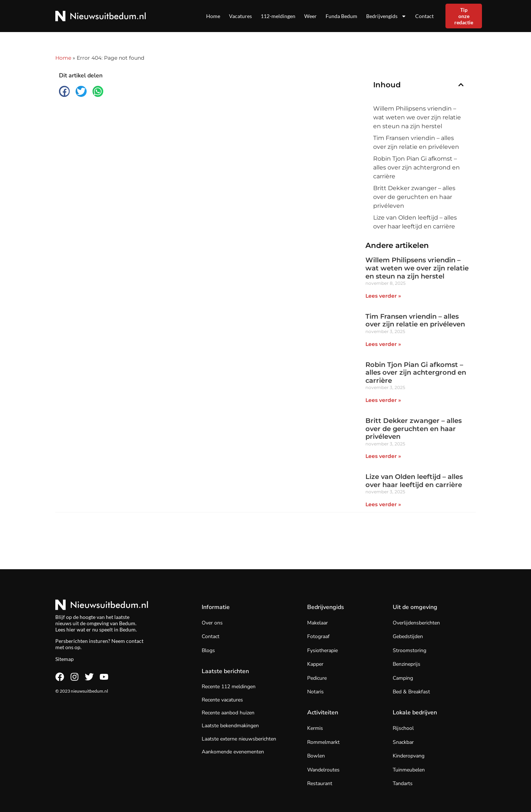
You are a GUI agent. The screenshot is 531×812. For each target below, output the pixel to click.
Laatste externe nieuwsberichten (239, 739)
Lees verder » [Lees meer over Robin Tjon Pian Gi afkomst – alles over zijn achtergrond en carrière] (383, 400)
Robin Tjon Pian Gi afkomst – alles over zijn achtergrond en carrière (417, 167)
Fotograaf (318, 636)
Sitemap (65, 659)
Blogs (208, 650)
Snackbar (403, 742)
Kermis (315, 728)
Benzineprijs (407, 664)
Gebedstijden (408, 636)
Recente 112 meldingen (229, 687)
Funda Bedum (341, 16)
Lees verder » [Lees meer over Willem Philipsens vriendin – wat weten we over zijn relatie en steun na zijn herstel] (383, 296)
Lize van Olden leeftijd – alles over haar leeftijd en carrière (415, 222)
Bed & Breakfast (411, 692)
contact (135, 641)
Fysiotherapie (322, 650)
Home (213, 16)
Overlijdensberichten (416, 623)
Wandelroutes (323, 770)
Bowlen (316, 756)
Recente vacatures (222, 700)
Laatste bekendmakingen (230, 726)
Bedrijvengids (386, 16)
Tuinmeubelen (409, 770)
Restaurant (320, 783)
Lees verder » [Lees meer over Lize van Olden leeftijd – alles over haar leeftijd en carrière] (383, 504)
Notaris (315, 692)
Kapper (315, 664)
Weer (310, 16)
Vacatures (240, 16)
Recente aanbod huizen (228, 713)
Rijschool (403, 728)
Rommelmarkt (323, 742)
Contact (424, 16)
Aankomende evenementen (233, 752)
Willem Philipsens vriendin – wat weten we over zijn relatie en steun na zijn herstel (417, 117)
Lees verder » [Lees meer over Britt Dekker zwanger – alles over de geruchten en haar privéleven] (383, 456)
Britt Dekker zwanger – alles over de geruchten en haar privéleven (414, 197)
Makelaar (317, 623)
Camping (403, 678)
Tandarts (403, 783)
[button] (64, 91)
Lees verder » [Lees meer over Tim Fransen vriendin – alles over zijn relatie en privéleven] (383, 344)
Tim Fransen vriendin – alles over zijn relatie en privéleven (416, 142)
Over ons (212, 623)
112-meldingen (278, 16)
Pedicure (317, 678)
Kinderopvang (409, 756)
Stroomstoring (409, 650)
